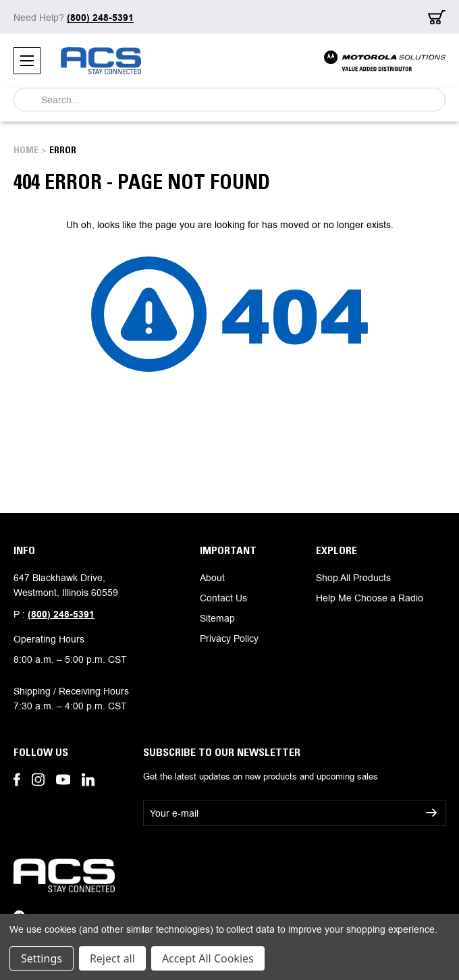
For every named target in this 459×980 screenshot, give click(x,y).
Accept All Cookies (208, 958)
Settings (42, 958)
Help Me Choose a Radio (370, 598)
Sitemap (217, 618)
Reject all (112, 958)
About (212, 578)
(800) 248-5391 (61, 615)
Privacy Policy (229, 638)
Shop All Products (353, 578)
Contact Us (223, 598)
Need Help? (74, 18)
